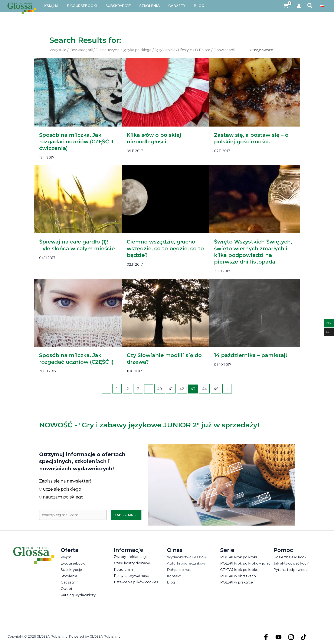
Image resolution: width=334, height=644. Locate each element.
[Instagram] (289, 637)
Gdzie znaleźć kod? (290, 557)
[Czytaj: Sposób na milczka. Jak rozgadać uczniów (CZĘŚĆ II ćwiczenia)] (80, 92)
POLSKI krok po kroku (239, 557)
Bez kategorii (81, 50)
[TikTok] (300, 637)
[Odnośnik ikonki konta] (299, 6)
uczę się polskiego (60, 489)
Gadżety (68, 582)
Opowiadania (225, 50)
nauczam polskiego (61, 497)
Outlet (67, 589)
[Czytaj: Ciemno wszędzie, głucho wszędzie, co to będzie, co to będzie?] (167, 199)
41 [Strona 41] (171, 388)
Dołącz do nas (179, 569)
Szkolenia (69, 576)
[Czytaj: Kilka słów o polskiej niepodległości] (167, 92)
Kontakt (174, 576)
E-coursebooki (73, 563)
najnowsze (264, 50)
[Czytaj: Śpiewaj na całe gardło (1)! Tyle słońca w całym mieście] (80, 199)
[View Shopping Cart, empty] (286, 6)
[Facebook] (266, 637)
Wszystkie (58, 50)
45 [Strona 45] (215, 388)
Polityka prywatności (132, 576)
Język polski (165, 50)
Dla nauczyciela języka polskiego (124, 50)
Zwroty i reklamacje (131, 557)
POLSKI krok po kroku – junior (246, 563)
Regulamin (123, 569)
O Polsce (203, 50)
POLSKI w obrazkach (238, 576)
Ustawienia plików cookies (136, 582)
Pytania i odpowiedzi (291, 569)
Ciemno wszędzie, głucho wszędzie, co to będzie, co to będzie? (165, 248)
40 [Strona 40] (160, 388)
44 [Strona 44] (204, 388)
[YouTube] (277, 637)
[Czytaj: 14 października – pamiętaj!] (254, 312)
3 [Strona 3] (139, 388)
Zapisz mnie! (126, 514)
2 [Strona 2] (129, 388)
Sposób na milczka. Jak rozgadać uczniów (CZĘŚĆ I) (76, 359)
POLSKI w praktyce (237, 582)
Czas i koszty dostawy (132, 563)
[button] (310, 6)
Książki (66, 557)
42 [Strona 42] (181, 388)
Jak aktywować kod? (291, 563)
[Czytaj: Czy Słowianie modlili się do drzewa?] (167, 312)
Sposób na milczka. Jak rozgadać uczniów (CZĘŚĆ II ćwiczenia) (76, 142)
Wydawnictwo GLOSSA (187, 557)
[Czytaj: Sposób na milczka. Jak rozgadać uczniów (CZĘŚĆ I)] (80, 312)
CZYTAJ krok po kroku (239, 569)
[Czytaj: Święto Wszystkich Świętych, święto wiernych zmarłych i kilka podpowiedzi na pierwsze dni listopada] (254, 199)
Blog (171, 582)
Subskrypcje (71, 569)
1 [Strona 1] (119, 388)
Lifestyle (185, 50)
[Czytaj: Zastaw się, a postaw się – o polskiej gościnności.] (254, 92)
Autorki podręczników (186, 563)
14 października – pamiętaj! (250, 355)
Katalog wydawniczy (78, 595)
